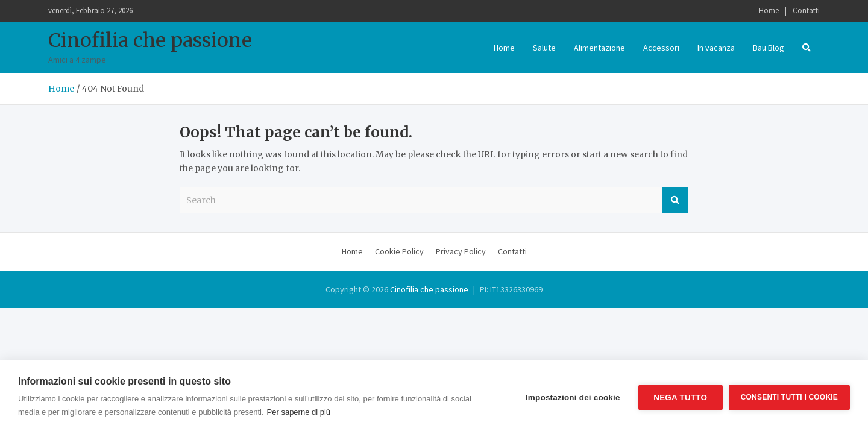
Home (769, 11)
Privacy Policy (461, 251)
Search (675, 200)
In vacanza (716, 48)
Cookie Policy (399, 251)
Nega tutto (680, 398)
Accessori (661, 48)
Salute (544, 48)
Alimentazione (599, 48)
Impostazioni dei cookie (573, 398)
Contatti (806, 11)
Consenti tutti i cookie (789, 397)
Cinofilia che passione (150, 40)
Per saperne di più (299, 412)
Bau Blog (769, 48)
